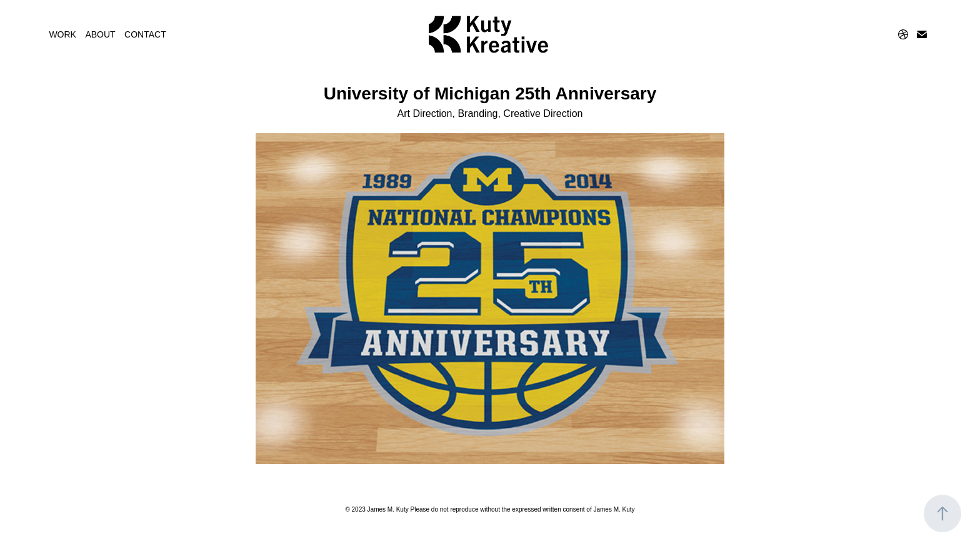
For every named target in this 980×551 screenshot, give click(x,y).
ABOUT (100, 34)
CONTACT (145, 34)
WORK (62, 34)
